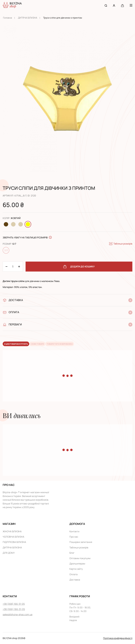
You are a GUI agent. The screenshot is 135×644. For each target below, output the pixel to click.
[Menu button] (131, 5)
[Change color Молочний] (13, 224)
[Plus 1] (6, 267)
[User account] (114, 5)
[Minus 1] (19, 267)
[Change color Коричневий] (6, 224)
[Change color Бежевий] (21, 224)
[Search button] (106, 5)
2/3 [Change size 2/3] (6, 250)
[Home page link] (12, 5)
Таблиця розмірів (121, 244)
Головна (7, 18)
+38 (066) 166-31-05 (14, 609)
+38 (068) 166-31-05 (14, 604)
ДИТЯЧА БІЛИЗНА (28, 18)
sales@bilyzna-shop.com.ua (18, 614)
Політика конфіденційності (118, 638)
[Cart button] (122, 5)
